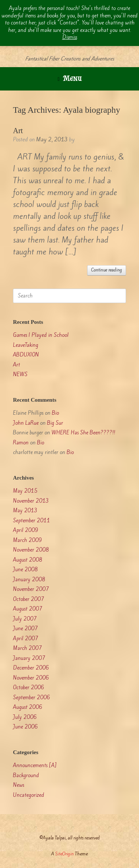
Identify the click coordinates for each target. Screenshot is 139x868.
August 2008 (28, 560)
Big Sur (55, 423)
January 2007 (29, 658)
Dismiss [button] (70, 37)
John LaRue (26, 423)
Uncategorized (29, 795)
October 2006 (29, 688)
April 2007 (26, 639)
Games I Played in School (41, 335)
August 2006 (28, 707)
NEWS (20, 374)
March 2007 (27, 648)
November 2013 (31, 501)
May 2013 (25, 511)
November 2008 (31, 550)
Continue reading (107, 270)
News (19, 785)
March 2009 (27, 540)
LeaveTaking (26, 345)
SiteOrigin (64, 854)
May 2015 (25, 491)
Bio (55, 413)
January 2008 (29, 580)
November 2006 (31, 678)
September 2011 (32, 521)
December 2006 (31, 668)
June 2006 (25, 727)
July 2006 (25, 717)
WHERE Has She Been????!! (83, 433)
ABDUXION (26, 355)
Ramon (21, 443)
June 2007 (25, 629)
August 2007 (28, 609)
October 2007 (29, 599)
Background (26, 775)
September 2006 (32, 698)
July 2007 (25, 619)
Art (18, 131)
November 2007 (31, 589)
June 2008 (25, 570)
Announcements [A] (35, 765)
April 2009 (26, 530)
